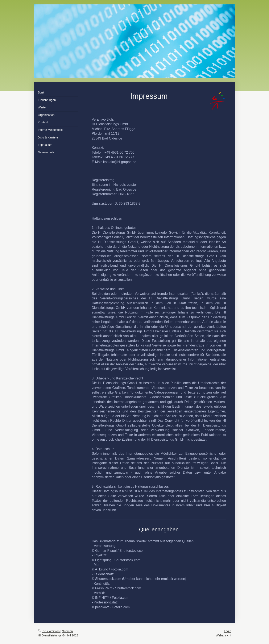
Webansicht (224, 635)
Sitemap (67, 631)
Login (228, 631)
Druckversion (49, 631)
